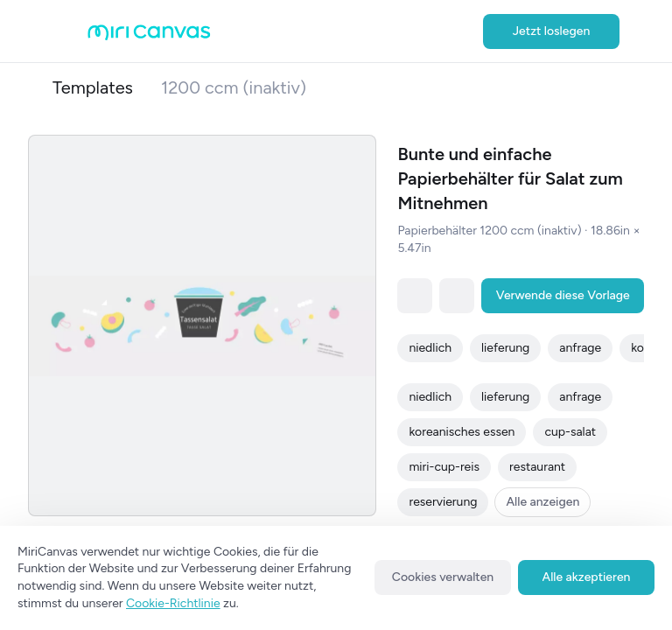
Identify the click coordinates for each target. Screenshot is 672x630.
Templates (93, 87)
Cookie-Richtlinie (173, 603)
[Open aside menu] (70, 31)
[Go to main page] (149, 36)
